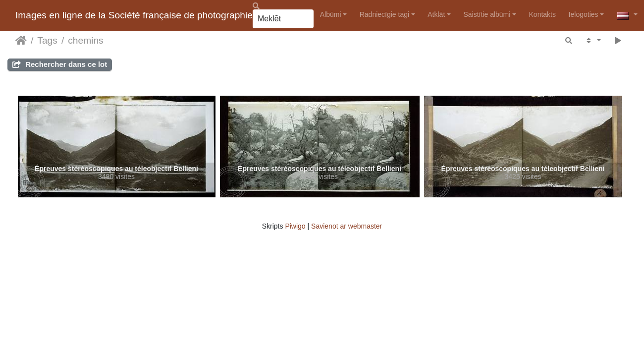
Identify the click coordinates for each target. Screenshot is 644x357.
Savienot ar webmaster (347, 226)
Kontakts (542, 14)
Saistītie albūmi (487, 14)
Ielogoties (584, 14)
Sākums (21, 41)
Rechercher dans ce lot (60, 64)
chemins (85, 40)
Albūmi (331, 14)
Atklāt (436, 14)
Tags (47, 40)
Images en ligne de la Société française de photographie (134, 15)
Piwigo (295, 226)
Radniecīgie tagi (384, 14)
